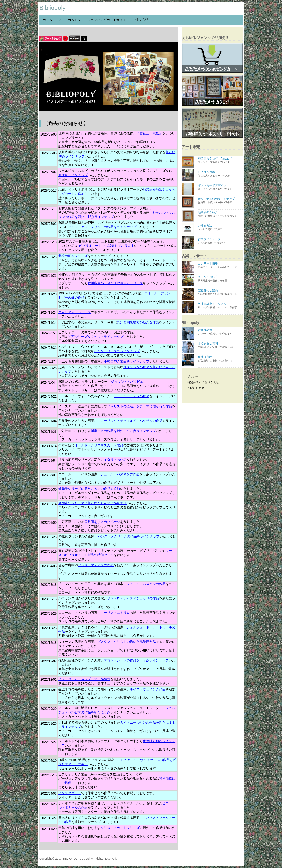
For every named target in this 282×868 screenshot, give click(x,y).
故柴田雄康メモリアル (220, 306)
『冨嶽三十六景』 (149, 133)
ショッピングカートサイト (107, 20)
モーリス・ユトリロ (115, 613)
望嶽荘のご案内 (220, 292)
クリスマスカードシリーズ (120, 828)
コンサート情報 (220, 265)
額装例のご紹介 (220, 214)
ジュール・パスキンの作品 (120, 474)
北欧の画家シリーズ (73, 256)
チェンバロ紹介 (220, 279)
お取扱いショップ (220, 241)
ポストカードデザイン (220, 187)
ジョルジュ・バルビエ (127, 382)
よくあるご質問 (220, 345)
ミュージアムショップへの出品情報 (84, 679)
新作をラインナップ (73, 175)
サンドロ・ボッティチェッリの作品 (133, 598)
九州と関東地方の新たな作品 (138, 322)
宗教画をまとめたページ (102, 522)
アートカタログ (70, 20)
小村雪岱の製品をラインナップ (127, 361)
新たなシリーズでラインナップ (117, 351)
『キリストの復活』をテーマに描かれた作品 (140, 406)
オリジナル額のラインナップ (220, 201)
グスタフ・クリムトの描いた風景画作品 (127, 642)
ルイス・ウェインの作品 (148, 689)
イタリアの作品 (115, 460)
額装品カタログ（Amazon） (220, 160)
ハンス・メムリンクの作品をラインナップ (129, 536)
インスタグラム (70, 793)
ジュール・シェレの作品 (131, 396)
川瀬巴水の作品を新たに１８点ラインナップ (123, 431)
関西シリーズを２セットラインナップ (96, 337)
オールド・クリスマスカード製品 (99, 445)
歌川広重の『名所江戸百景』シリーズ (115, 283)
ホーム (47, 20)
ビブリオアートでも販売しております (106, 246)
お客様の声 (220, 332)
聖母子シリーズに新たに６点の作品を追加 (89, 489)
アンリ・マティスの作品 (96, 565)
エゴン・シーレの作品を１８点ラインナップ (136, 660)
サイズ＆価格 (220, 174)
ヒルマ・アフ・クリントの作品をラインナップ (102, 227)
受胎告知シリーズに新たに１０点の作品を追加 (92, 503)
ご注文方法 (140, 20)
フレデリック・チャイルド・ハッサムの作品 (130, 421)
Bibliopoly (52, 8)
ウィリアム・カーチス (75, 312)
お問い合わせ (194, 388)
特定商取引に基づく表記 (201, 382)
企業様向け (220, 359)
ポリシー (191, 376)
